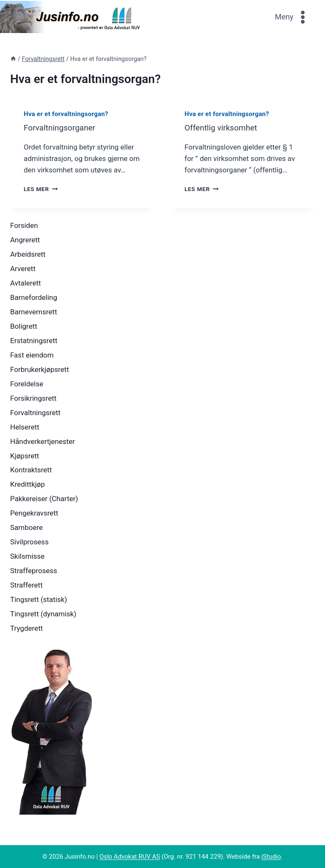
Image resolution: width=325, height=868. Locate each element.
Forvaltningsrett (35, 413)
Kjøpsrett (25, 456)
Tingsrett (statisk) (39, 599)
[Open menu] (293, 17)
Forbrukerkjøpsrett (40, 369)
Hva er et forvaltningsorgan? (66, 114)
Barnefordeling (34, 297)
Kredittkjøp (28, 484)
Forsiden (24, 225)
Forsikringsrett (33, 398)
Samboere (26, 527)
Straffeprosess (34, 571)
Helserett (25, 427)
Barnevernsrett (34, 312)
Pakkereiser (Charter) (44, 499)
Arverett (23, 269)
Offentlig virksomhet (221, 128)
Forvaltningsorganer (59, 128)
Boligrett (24, 326)
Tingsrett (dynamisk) (43, 614)
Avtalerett (26, 283)
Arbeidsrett (28, 254)
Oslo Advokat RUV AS (130, 857)
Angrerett (25, 240)
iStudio (271, 857)
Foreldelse (27, 384)
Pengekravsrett (34, 513)
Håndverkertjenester (43, 441)
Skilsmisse (27, 556)
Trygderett (26, 628)
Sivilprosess (29, 542)
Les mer (41, 189)
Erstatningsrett (34, 341)
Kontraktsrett (31, 470)
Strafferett (26, 585)
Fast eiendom (32, 355)
